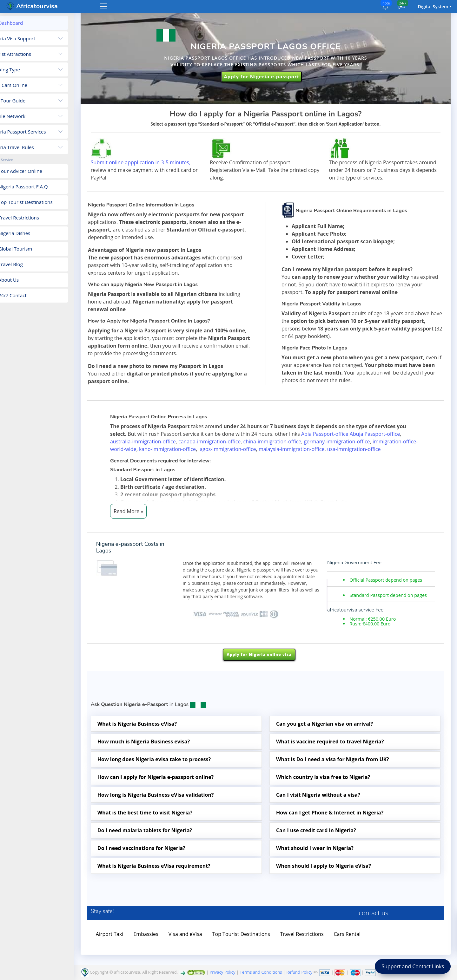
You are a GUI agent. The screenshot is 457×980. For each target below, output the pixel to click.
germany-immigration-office (348, 448)
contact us (379, 926)
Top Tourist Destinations (262, 947)
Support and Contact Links (413, 966)
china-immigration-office (283, 448)
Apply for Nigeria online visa (268, 668)
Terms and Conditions (261, 972)
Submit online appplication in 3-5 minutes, (162, 161)
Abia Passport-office (335, 441)
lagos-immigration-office (238, 456)
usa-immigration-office (364, 456)
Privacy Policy (222, 972)
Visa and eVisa (206, 947)
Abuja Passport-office (385, 441)
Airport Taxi (131, 947)
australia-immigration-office (153, 448)
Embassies (167, 947)
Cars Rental (368, 947)
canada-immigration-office (220, 448)
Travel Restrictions (323, 947)
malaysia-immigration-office (302, 456)
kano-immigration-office (178, 456)
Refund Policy (299, 972)
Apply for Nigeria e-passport (270, 76)
